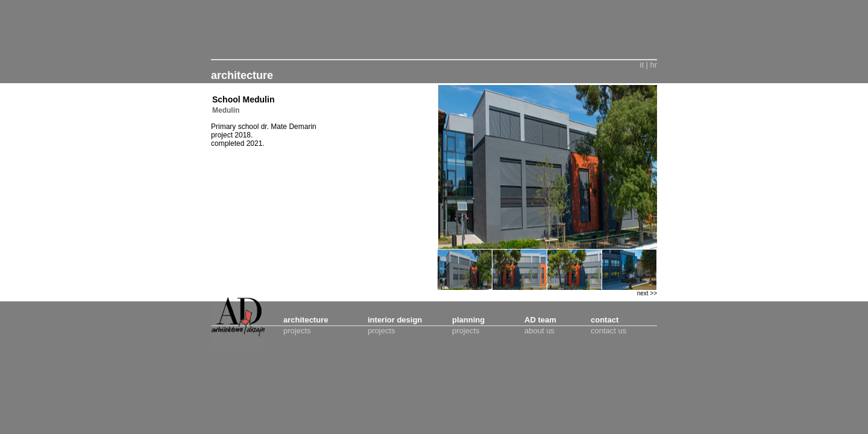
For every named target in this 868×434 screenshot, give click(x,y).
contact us (609, 331)
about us (539, 331)
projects (297, 331)
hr (653, 65)
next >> (647, 293)
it (642, 65)
